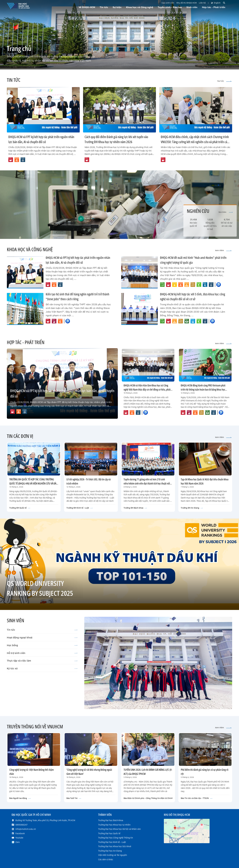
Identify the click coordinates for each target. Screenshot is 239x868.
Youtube (19, 838)
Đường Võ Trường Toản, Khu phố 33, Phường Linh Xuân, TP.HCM (45, 820)
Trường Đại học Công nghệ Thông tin (116, 838)
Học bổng (42, 645)
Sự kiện (117, 7)
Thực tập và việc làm (42, 661)
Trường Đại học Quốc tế (109, 833)
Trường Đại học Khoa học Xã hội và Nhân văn (119, 829)
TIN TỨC (224, 81)
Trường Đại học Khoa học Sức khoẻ (115, 846)
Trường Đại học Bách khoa (111, 820)
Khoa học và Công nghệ (140, 7)
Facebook (20, 833)
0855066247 (21, 825)
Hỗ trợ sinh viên (42, 653)
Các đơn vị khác (106, 859)
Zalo (18, 842)
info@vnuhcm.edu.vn (26, 829)
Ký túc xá (42, 668)
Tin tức (42, 630)
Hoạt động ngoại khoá (42, 637)
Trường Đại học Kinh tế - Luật (112, 842)
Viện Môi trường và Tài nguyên (113, 855)
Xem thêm (226, 212)
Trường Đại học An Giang (110, 851)
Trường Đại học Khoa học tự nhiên (114, 825)
